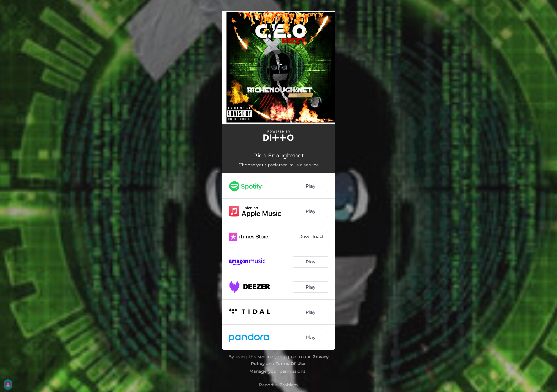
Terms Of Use (291, 363)
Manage (258, 371)
